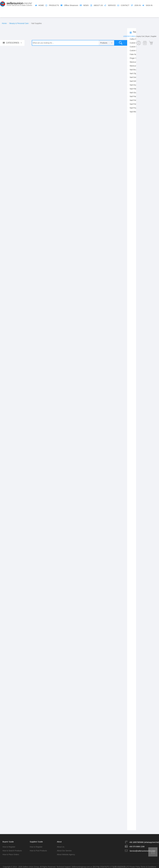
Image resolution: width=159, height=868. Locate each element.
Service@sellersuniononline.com (143, 849)
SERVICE (112, 5)
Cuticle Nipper (135, 47)
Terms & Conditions (148, 865)
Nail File (133, 89)
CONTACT (125, 5)
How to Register (9, 845)
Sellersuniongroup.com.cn (82, 865)
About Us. (61, 845)
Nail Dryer (134, 85)
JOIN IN (138, 5)
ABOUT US (98, 5)
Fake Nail (133, 54)
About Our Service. (64, 849)
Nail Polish (134, 100)
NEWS (86, 5)
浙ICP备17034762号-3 (102, 865)
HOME (41, 5)
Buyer (148, 36)
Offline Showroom (71, 5)
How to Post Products (38, 849)
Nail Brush (134, 70)
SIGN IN (149, 5)
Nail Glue (133, 93)
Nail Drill (133, 81)
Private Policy (135, 865)
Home (4, 23)
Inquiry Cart (140, 36)
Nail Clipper (134, 73)
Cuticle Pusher (135, 51)
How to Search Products (12, 849)
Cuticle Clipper (135, 43)
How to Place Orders (11, 853)
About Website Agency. (66, 853)
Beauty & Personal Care (19, 23)
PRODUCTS (54, 5)
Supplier (154, 36)
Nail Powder (134, 108)
